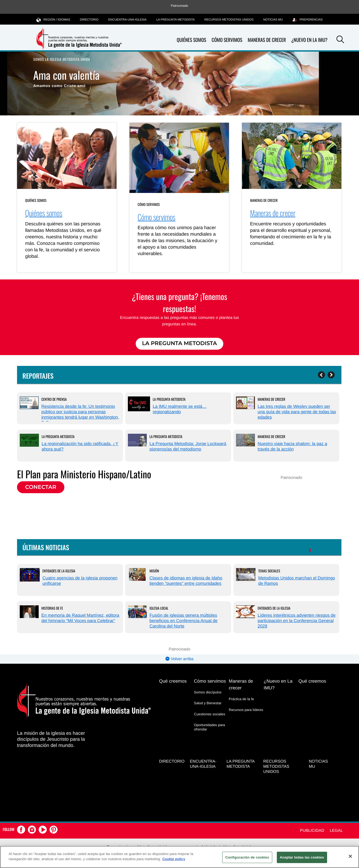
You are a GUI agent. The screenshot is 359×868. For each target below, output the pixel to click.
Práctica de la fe (241, 699)
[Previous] (321, 375)
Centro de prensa (54, 399)
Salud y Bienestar (208, 703)
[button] (340, 40)
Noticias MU (273, 20)
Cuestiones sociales (210, 714)
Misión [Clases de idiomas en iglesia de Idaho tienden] (154, 571)
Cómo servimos (227, 40)
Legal (336, 831)
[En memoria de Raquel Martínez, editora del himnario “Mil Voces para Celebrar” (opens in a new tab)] (29, 612)
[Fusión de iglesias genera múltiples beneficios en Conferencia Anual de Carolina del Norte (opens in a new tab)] (137, 612)
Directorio (89, 20)
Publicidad (312, 831)
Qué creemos (173, 681)
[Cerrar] (350, 856)
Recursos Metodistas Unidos (229, 20)
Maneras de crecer (267, 40)
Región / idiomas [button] (53, 20)
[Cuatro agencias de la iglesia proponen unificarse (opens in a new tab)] (30, 575)
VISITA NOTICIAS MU (327, 550)
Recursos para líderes (246, 710)
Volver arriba (179, 659)
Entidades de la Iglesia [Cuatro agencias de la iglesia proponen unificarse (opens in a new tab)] (59, 571)
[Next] (331, 375)
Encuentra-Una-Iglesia (127, 20)
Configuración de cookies (247, 857)
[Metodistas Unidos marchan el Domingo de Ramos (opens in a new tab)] (246, 575)
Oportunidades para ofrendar (209, 727)
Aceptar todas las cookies (302, 857)
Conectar (41, 487)
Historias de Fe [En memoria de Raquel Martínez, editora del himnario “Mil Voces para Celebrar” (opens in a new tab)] (52, 608)
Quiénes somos (192, 40)
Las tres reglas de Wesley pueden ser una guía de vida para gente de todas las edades (297, 412)
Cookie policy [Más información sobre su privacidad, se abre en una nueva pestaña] (174, 859)
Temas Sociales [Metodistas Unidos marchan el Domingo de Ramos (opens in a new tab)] (269, 571)
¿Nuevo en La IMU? (309, 40)
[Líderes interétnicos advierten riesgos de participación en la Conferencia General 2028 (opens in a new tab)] (245, 612)
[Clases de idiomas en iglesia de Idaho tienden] (137, 575)
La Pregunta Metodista (175, 20)
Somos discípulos (208, 692)
